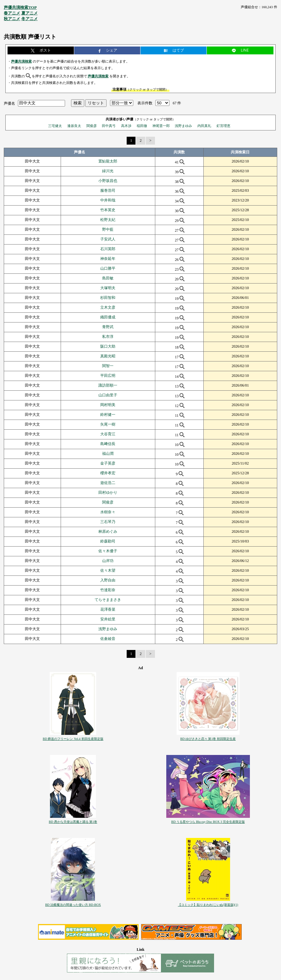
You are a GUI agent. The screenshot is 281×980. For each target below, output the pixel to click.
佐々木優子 (108, 551)
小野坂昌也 (108, 181)
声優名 (9, 103)
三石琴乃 (108, 522)
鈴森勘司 (108, 541)
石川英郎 (108, 249)
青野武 (108, 327)
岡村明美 (108, 405)
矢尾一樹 (108, 424)
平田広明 (108, 376)
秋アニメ (12, 19)
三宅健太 (55, 126)
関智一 (108, 366)
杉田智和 (108, 298)
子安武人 (108, 239)
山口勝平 (108, 268)
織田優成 (108, 317)
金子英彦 (108, 463)
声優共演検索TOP (20, 7)
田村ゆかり (108, 493)
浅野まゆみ (183, 126)
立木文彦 (108, 307)
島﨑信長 (108, 444)
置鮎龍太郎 (108, 161)
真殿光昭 (108, 356)
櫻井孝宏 (108, 473)
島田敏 (108, 278)
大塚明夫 (108, 288)
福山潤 (108, 454)
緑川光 (108, 171)
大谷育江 (108, 434)
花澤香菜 (108, 609)
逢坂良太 (74, 126)
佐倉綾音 (108, 639)
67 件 (177, 103)
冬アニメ (30, 19)
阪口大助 (108, 346)
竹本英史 (108, 210)
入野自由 (108, 580)
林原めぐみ (108, 531)
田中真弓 (109, 126)
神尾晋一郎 (161, 126)
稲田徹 (142, 126)
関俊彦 (92, 126)
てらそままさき (108, 600)
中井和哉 (108, 200)
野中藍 (108, 229)
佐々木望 (108, 570)
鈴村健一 (108, 415)
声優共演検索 (21, 61)
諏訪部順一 (108, 385)
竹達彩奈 (108, 590)
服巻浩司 (108, 190)
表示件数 (145, 103)
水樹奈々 (108, 512)
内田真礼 (204, 126)
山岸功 (108, 561)
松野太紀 (108, 220)
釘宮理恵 (223, 126)
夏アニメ (30, 13)
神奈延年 (108, 259)
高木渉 (126, 126)
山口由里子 (108, 395)
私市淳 (108, 337)
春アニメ (12, 13)
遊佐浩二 (108, 483)
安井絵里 (108, 619)
